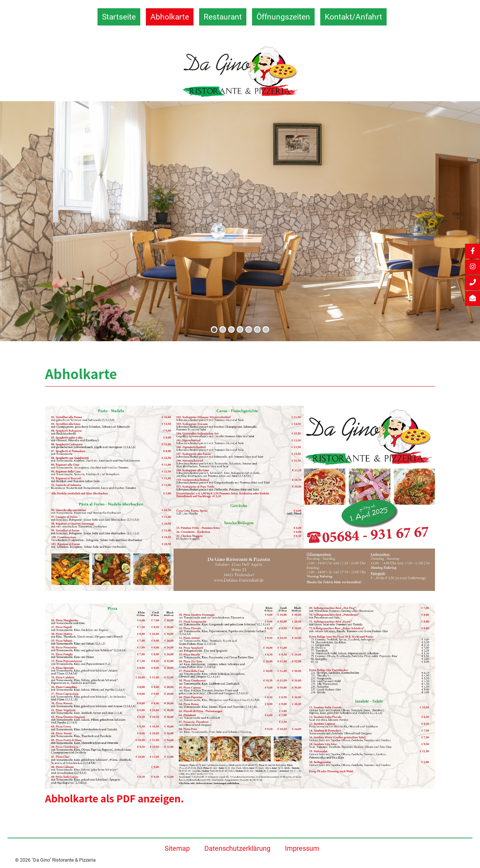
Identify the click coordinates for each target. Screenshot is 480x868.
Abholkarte (170, 17)
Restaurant (223, 17)
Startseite (119, 17)
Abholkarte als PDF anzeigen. (114, 798)
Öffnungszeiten (283, 17)
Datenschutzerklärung (237, 849)
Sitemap (177, 849)
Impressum (302, 849)
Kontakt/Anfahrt (353, 17)
